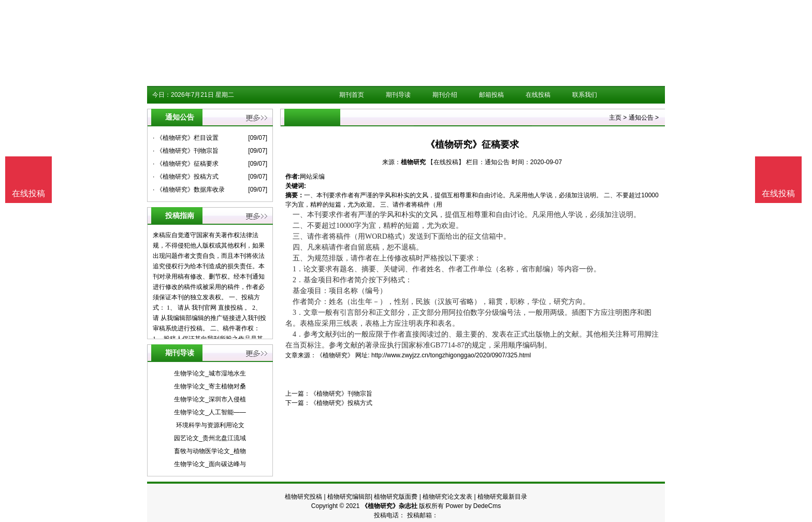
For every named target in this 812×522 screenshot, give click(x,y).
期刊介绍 (445, 95)
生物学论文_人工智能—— (210, 412)
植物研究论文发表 (447, 497)
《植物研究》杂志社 (389, 506)
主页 (615, 118)
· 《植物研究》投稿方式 (186, 177)
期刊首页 (352, 95)
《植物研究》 (335, 355)
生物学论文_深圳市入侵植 (210, 399)
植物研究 (413, 162)
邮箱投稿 (491, 95)
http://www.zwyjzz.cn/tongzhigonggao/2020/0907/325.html (451, 355)
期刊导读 (398, 95)
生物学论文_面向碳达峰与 (210, 464)
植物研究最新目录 (502, 497)
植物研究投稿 (303, 497)
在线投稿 (538, 95)
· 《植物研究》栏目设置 (186, 138)
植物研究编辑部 (349, 497)
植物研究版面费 (396, 497)
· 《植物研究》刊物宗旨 (186, 151)
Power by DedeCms (473, 506)
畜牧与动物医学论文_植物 (210, 451)
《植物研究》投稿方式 (341, 403)
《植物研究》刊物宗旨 (341, 394)
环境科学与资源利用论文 (210, 425)
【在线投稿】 (446, 162)
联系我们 (585, 95)
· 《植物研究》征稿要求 (186, 164)
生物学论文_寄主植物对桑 (210, 386)
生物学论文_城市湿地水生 (210, 373)
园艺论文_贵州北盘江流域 (210, 438)
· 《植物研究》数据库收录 (189, 190)
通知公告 (641, 118)
